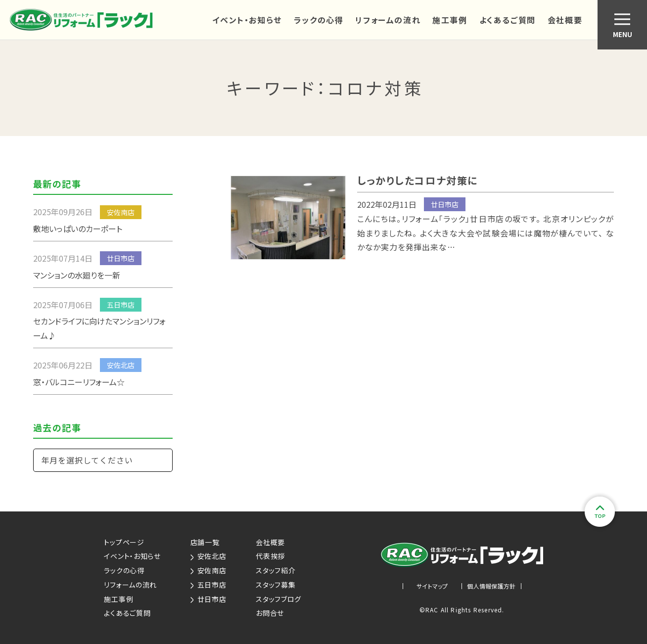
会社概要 (565, 20)
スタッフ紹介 (276, 570)
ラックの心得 (319, 20)
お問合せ (270, 613)
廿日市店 (208, 599)
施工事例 (450, 20)
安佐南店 (208, 570)
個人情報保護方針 (491, 586)
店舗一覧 (205, 542)
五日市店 (208, 585)
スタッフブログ (278, 599)
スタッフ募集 (276, 585)
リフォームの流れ (388, 20)
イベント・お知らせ (247, 20)
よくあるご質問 (508, 20)
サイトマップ (432, 586)
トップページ (124, 542)
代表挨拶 (270, 556)
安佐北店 (208, 556)
